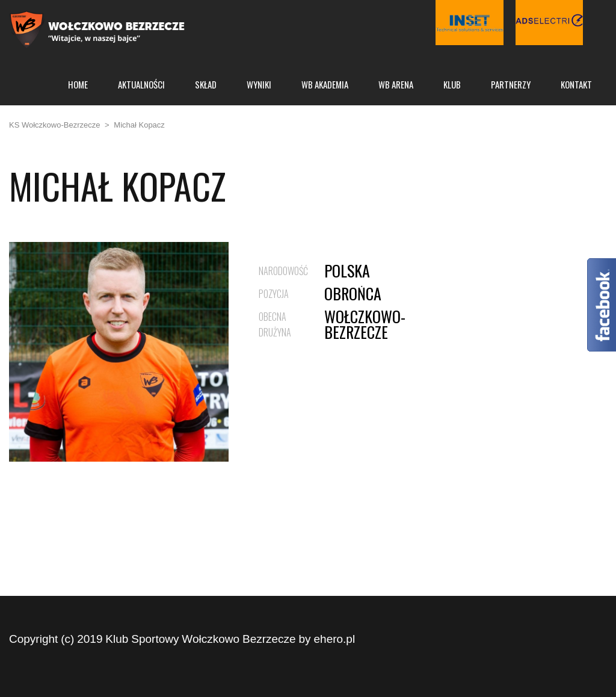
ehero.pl (335, 639)
